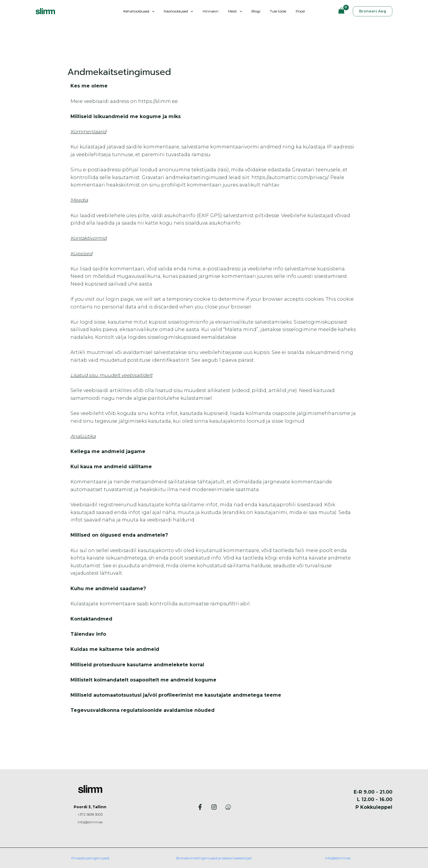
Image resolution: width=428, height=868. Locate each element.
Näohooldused (183, 11)
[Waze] (228, 807)
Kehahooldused (146, 11)
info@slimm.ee (90, 822)
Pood (293, 11)
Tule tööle (273, 11)
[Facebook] (200, 807)
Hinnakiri (213, 11)
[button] (159, 11)
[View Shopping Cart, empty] (341, 11)
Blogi (254, 11)
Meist (235, 11)
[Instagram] (214, 807)
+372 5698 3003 (90, 814)
